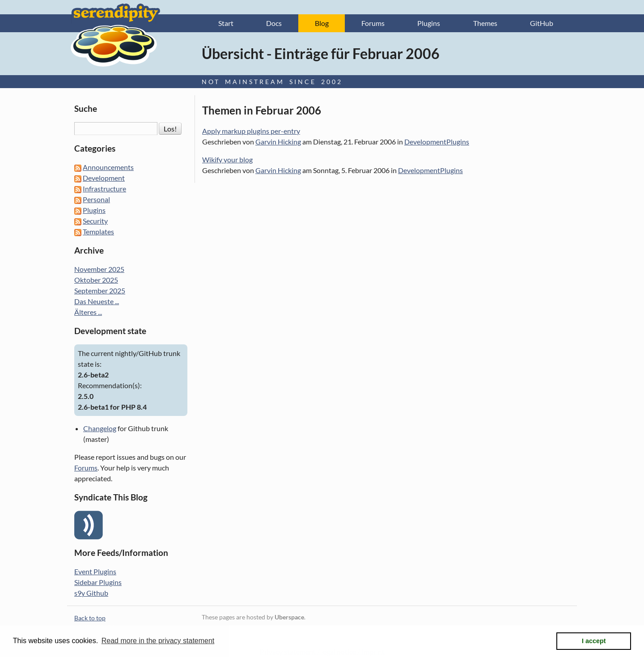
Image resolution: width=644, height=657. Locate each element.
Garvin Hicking (278, 142)
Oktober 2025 (96, 280)
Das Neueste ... (97, 301)
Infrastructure (104, 189)
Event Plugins (95, 571)
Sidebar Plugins (98, 582)
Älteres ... (88, 312)
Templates (98, 231)
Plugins (429, 23)
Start (226, 23)
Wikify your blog (227, 159)
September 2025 (100, 290)
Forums (373, 23)
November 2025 (99, 269)
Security (95, 221)
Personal (96, 199)
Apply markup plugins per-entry (251, 131)
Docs (274, 23)
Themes (485, 23)
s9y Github (91, 593)
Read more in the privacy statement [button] (158, 641)
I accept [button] (594, 641)
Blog (322, 23)
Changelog (100, 428)
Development (425, 142)
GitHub (542, 23)
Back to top (90, 618)
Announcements (108, 167)
